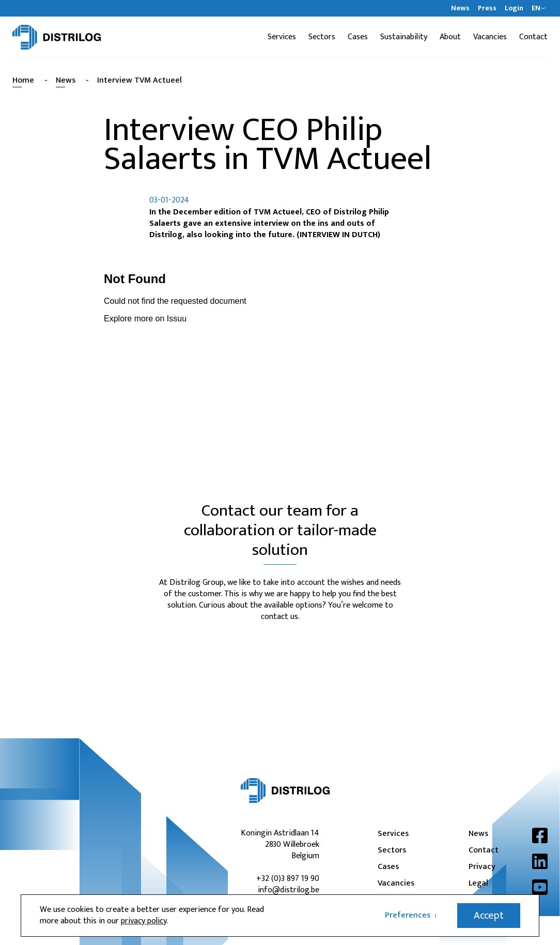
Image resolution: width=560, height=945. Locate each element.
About (450, 37)
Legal (478, 884)
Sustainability (404, 37)
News (460, 8)
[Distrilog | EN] (57, 37)
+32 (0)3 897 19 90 (288, 879)
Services (282, 37)
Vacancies (490, 37)
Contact (533, 37)
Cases (358, 37)
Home (23, 80)
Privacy (482, 867)
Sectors (322, 37)
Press (487, 8)
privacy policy (144, 921)
